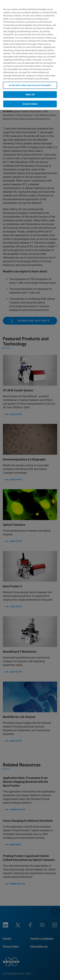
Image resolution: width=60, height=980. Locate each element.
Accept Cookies (30, 104)
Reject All (30, 94)
